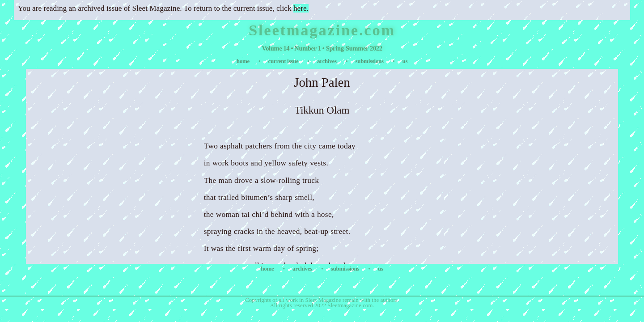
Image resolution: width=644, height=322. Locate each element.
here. (301, 8)
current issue (284, 61)
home (244, 61)
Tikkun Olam (322, 110)
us (405, 61)
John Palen (322, 82)
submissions (370, 61)
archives (328, 61)
